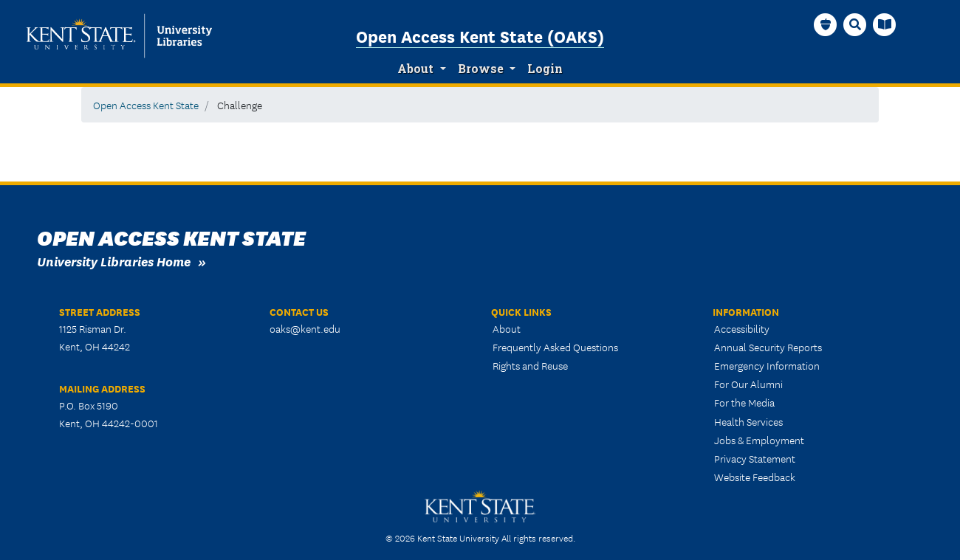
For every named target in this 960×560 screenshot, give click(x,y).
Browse (481, 69)
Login (545, 69)
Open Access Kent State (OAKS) (480, 35)
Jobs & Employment (759, 440)
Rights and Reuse (530, 365)
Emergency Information (767, 365)
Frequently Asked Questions (555, 347)
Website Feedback (755, 477)
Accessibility (742, 328)
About (415, 69)
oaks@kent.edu (305, 328)
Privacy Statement (755, 458)
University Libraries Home (114, 261)
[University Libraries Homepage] (885, 24)
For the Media (744, 402)
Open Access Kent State (146, 105)
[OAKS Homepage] (826, 24)
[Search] (855, 24)
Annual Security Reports (768, 347)
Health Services (748, 421)
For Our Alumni (748, 384)
